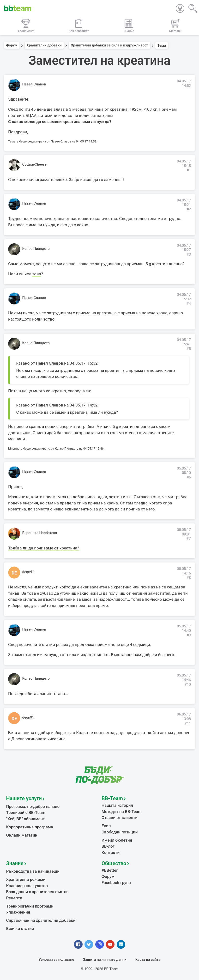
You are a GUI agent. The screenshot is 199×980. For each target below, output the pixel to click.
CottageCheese (34, 164)
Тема (162, 45)
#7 (189, 539)
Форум (12, 45)
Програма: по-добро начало (33, 806)
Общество (114, 863)
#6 (189, 477)
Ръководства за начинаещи (33, 871)
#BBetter (110, 870)
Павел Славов (34, 84)
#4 (189, 303)
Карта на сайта (148, 960)
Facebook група (116, 883)
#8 (189, 578)
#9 (189, 635)
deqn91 (28, 572)
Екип (106, 826)
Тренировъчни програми (30, 906)
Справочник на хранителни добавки (41, 920)
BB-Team (112, 798)
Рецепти (14, 898)
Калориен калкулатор (27, 886)
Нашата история (117, 805)
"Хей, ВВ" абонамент (26, 819)
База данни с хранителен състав (37, 892)
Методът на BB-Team (122, 812)
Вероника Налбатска (40, 533)
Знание (15, 863)
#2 (189, 209)
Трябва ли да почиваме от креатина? (44, 548)
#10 (188, 684)
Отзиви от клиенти (120, 818)
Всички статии (20, 928)
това (37, 274)
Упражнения (18, 912)
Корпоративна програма (30, 827)
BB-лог (108, 846)
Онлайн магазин (22, 835)
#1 (189, 170)
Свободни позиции (120, 832)
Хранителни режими (26, 879)
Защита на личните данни (105, 960)
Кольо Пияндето (36, 249)
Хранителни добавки (44, 45)
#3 (189, 254)
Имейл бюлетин (117, 840)
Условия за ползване (56, 960)
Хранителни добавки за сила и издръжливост (109, 45)
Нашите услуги (24, 798)
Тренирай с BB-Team (26, 812)
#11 (188, 723)
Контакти (111, 852)
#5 (189, 349)
